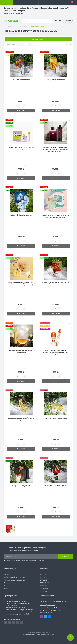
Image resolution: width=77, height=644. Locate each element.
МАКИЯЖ (43, 574)
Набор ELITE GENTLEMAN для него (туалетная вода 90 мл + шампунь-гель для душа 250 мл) (56, 150)
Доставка (7, 574)
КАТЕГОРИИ (24, 26)
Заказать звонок (67, 22)
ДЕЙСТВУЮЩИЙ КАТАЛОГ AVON (15, 577)
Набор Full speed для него (21, 486)
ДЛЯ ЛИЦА (44, 586)
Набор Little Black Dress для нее (56, 486)
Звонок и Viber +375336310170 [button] (53, 601)
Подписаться (65, 557)
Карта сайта (8, 586)
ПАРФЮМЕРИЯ (12, 26)
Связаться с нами (10, 583)
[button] (32, 3)
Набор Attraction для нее (56, 80)
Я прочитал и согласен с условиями (25, 560)
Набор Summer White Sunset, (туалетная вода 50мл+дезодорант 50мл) (56, 353)
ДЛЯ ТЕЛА (43, 577)
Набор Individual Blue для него (21, 215)
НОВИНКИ (43, 592)
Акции (6, 589)
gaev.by (48, 633)
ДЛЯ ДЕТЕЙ (44, 580)
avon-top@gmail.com (47, 605)
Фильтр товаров (38, 39)
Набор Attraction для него (21, 80)
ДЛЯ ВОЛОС (44, 589)
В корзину (21, 111)
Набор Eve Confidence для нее (56, 418)
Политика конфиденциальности (21, 560)
